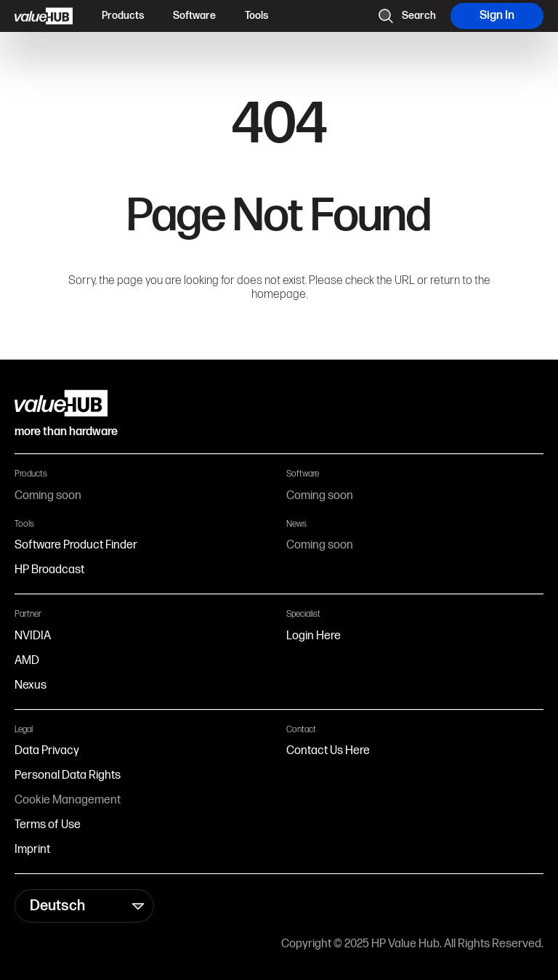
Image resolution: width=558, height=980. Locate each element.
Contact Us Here (328, 751)
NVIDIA (33, 636)
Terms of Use (48, 825)
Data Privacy (47, 751)
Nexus (31, 685)
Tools (256, 16)
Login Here (314, 636)
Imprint (32, 850)
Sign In (497, 16)
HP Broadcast (49, 570)
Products (123, 16)
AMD (27, 661)
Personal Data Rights (68, 776)
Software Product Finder (76, 545)
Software (194, 16)
